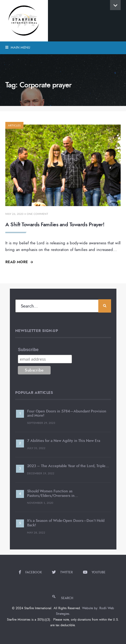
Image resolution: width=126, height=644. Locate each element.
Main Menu (18, 48)
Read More (19, 262)
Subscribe (28, 350)
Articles (14, 125)
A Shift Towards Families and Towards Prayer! (55, 225)
